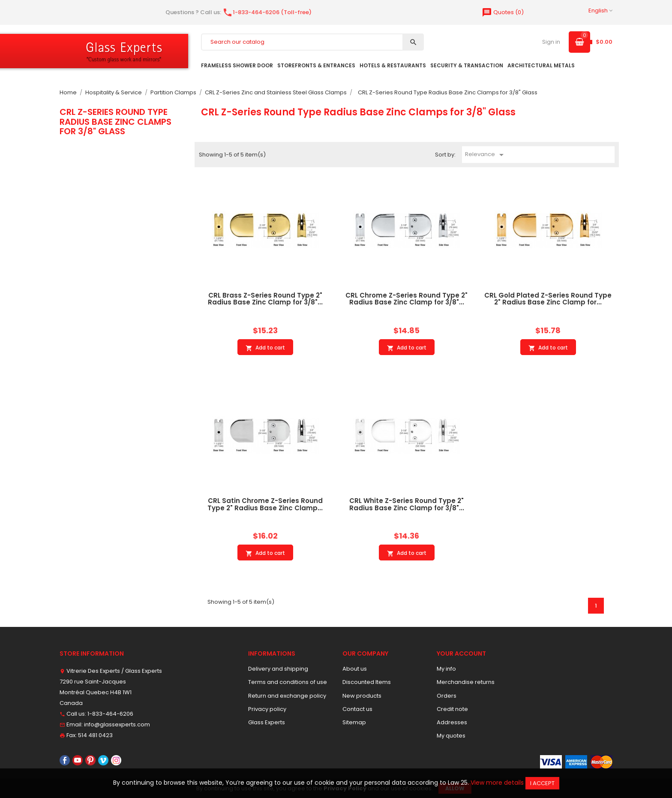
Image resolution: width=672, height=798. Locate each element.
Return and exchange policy (287, 696)
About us (355, 669)
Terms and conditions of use (288, 682)
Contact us (357, 709)
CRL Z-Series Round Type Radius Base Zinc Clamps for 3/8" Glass (115, 122)
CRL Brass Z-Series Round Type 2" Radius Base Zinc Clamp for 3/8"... (265, 299)
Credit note (452, 709)
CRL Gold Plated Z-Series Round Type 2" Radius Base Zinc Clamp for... (548, 299)
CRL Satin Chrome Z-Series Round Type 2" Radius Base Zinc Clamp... (265, 504)
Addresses (452, 722)
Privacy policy (267, 709)
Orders (447, 696)
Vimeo (103, 760)
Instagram (116, 760)
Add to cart (265, 348)
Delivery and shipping (278, 669)
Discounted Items (367, 682)
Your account (461, 653)
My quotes (451, 736)
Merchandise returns (466, 682)
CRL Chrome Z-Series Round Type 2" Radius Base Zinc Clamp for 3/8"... (406, 299)
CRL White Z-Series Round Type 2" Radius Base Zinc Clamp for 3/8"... (407, 504)
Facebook (65, 760)
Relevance (486, 155)
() (503, 12)
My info (446, 669)
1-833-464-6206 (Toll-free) (267, 12)
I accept (542, 783)
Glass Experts (267, 722)
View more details (497, 783)
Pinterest (90, 760)
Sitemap (354, 722)
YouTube (78, 760)
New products (362, 696)
